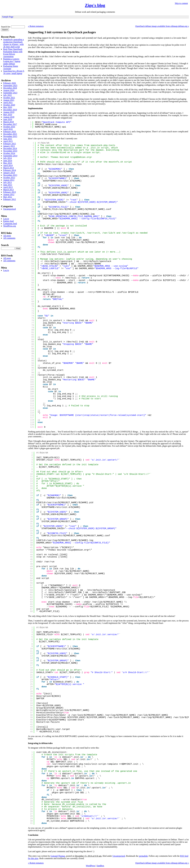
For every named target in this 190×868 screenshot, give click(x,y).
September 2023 (10, 93)
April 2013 (8, 187)
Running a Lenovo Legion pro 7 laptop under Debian (12, 61)
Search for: (6, 27)
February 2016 (10, 132)
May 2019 (8, 115)
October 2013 (9, 178)
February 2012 (10, 199)
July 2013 (7, 182)
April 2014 (8, 165)
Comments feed (10, 224)
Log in (6, 219)
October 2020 (9, 105)
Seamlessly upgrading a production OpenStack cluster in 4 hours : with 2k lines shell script (13, 43)
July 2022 (7, 95)
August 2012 (9, 194)
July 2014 (7, 158)
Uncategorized (119, 856)
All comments (9, 238)
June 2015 (8, 139)
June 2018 (8, 119)
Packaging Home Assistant (11, 67)
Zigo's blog (95, 5)
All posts (7, 236)
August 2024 (9, 90)
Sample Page (8, 17)
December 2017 (10, 124)
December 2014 (10, 148)
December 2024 (10, 88)
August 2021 (9, 100)
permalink (143, 856)
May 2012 (8, 197)
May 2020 (8, 107)
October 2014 (9, 153)
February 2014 (10, 170)
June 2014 (8, 161)
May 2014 (8, 163)
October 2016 (9, 127)
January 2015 (9, 146)
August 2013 (9, 180)
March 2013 (8, 190)
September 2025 (10, 85)
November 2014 (10, 151)
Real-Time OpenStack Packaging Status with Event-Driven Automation (13, 53)
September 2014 (10, 156)
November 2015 (10, 136)
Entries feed (8, 221)
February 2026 (10, 83)
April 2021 (8, 102)
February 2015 (10, 144)
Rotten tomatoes (36, 26)
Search (5, 245)
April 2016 (8, 129)
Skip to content (181, 3)
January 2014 (9, 173)
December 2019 (10, 110)
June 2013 (8, 185)
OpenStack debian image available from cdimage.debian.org (162, 26)
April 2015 (8, 141)
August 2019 (9, 112)
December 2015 (10, 134)
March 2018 (8, 122)
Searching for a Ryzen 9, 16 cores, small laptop (14, 72)
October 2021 (9, 98)
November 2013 (10, 175)
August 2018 (9, 117)
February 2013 (10, 192)
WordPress (90, 866)
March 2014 (8, 168)
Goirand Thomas (58, 856)
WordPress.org (10, 226)
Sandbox (100, 866)
